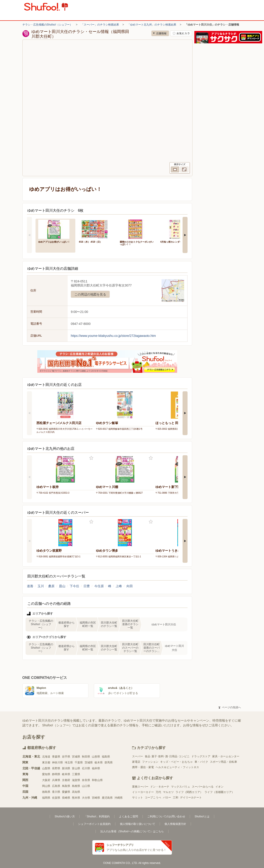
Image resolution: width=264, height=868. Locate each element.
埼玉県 (69, 762)
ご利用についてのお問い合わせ (166, 816)
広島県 (56, 786)
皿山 (62, 586)
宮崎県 (96, 798)
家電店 (136, 762)
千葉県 (79, 762)
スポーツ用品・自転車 (224, 762)
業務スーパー (140, 787)
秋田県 (86, 757)
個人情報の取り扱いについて (138, 824)
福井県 (96, 768)
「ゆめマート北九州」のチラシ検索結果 (152, 25)
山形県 (96, 757)
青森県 (56, 757)
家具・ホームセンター (226, 756)
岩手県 (66, 757)
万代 (158, 792)
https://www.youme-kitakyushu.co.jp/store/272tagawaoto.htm (113, 336)
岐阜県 (66, 774)
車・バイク (201, 762)
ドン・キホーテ (160, 787)
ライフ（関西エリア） (189, 792)
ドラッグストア (201, 756)
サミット (138, 798)
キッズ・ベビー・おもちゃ (176, 762)
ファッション (150, 762)
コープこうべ (153, 798)
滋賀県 (76, 780)
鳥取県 (66, 786)
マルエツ (168, 792)
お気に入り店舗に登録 (181, 33)
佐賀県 (56, 798)
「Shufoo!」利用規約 (97, 816)
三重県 (76, 774)
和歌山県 (97, 780)
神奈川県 (57, 762)
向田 (130, 586)
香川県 (56, 792)
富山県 (76, 768)
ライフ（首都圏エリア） (219, 792)
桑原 (51, 586)
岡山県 (46, 786)
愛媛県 (66, 792)
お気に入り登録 (91, 458)
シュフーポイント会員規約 (94, 824)
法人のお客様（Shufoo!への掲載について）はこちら (132, 831)
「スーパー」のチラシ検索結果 (100, 25)
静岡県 (56, 774)
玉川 (41, 586)
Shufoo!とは (202, 816)
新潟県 (66, 768)
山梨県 (46, 768)
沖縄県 (119, 798)
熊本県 (76, 798)
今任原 (99, 586)
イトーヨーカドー (143, 792)
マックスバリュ (181, 787)
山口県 (86, 786)
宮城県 (76, 757)
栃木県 (99, 762)
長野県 (56, 768)
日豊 (87, 586)
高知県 (76, 792)
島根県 (76, 786)
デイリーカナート (191, 798)
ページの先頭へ (230, 707)
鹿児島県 (107, 798)
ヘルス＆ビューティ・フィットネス (177, 767)
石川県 (86, 768)
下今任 (74, 586)
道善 (30, 586)
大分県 (86, 798)
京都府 (66, 780)
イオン (219, 787)
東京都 (46, 762)
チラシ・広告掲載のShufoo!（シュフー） (47, 25)
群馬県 (109, 762)
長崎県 (66, 798)
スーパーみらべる (203, 787)
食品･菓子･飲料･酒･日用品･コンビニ (167, 756)
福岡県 (46, 798)
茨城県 (89, 762)
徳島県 (46, 792)
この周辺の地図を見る (90, 294)
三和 (176, 798)
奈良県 (86, 780)
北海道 (46, 757)
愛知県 (46, 774)
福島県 (106, 757)
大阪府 (46, 780)
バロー (167, 798)
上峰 (119, 586)
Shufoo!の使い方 (65, 816)
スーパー (138, 756)
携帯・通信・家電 (143, 767)
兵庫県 (56, 780)
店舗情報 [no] (160, 33)
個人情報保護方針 (175, 824)
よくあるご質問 (128, 816)
